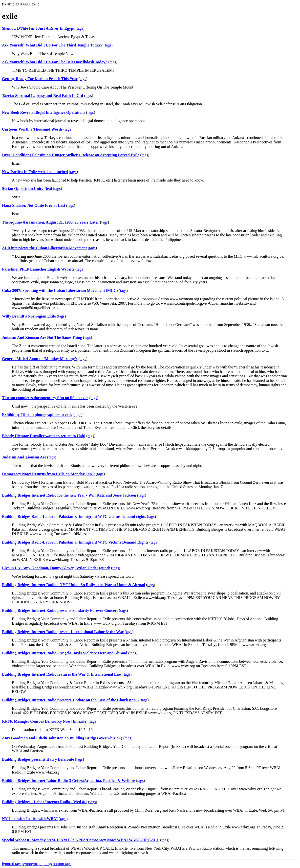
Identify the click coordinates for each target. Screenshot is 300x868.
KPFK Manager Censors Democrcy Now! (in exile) (45, 721)
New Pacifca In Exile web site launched (35, 172)
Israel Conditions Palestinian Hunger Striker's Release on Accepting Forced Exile (71, 155)
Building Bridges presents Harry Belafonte (38, 759)
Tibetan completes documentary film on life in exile (45, 398)
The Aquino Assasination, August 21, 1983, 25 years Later (51, 222)
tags (80, 28)
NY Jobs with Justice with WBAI (30, 819)
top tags (46, 864)
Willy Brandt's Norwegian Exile (29, 316)
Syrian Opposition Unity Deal (27, 189)
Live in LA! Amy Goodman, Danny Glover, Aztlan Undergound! (56, 568)
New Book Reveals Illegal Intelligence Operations (43, 112)
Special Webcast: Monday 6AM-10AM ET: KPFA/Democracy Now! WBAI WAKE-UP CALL (81, 840)
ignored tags (12, 864)
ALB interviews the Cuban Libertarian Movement (44, 248)
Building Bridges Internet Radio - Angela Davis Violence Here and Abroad (65, 653)
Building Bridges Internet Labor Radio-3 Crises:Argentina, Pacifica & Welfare (68, 781)
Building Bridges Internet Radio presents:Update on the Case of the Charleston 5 (70, 700)
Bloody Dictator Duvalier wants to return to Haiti (44, 436)
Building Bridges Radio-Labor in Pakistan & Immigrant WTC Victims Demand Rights (75, 542)
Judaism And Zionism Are (24, 457)
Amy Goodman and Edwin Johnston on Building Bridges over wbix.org (62, 738)
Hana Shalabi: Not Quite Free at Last (34, 205)
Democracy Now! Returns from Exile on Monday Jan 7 (48, 474)
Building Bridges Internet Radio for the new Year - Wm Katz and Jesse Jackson (69, 495)
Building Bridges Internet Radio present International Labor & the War (63, 632)
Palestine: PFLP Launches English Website (38, 269)
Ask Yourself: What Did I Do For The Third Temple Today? (52, 45)
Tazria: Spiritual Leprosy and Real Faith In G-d (43, 96)
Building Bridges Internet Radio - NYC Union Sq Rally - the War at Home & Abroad (74, 585)
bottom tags (62, 864)
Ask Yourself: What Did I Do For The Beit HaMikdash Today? (55, 62)
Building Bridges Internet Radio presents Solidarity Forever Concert (60, 610)
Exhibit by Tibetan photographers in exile (37, 415)
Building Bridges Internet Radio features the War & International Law (62, 674)
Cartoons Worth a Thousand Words (32, 129)
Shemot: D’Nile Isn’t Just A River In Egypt (38, 28)
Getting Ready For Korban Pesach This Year (40, 79)
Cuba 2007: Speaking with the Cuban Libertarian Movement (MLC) (60, 290)
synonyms (31, 864)
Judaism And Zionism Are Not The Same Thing (42, 337)
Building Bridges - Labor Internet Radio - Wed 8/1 (44, 802)
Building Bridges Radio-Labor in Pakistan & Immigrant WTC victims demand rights (74, 516)
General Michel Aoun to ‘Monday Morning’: (40, 359)
